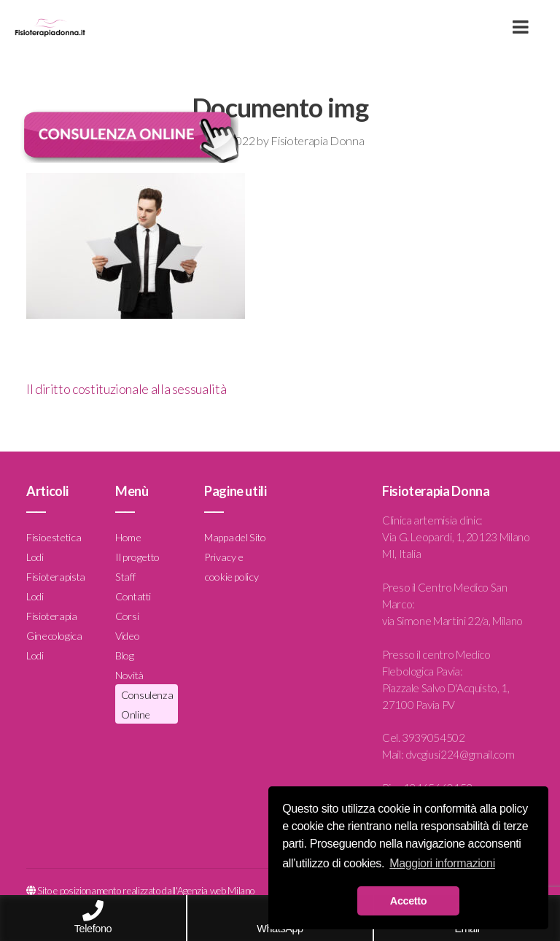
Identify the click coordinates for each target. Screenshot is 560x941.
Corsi (127, 616)
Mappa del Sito (235, 537)
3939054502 (433, 737)
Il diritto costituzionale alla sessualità (126, 389)
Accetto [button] (408, 901)
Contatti (133, 596)
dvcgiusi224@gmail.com (460, 754)
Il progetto (137, 557)
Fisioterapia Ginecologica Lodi (54, 636)
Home (128, 537)
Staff (125, 577)
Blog (125, 655)
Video (127, 636)
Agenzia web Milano (216, 891)
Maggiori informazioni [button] (442, 863)
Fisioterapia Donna (317, 140)
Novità (129, 675)
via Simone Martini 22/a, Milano (452, 621)
